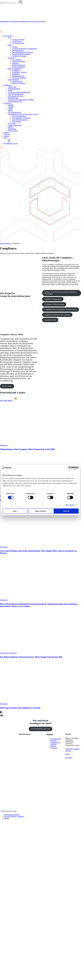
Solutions (7, 85)
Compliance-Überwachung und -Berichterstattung (61, 309)
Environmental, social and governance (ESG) (23, 114)
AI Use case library (18, 39)
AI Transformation (18, 43)
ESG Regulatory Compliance (22, 118)
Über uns (7, 134)
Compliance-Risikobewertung (54, 304)
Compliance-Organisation (53, 299)
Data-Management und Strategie (23, 52)
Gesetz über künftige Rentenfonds (19, 92)
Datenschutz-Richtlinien (12, 815)
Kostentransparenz (14, 89)
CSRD (10, 109)
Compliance (16, 70)
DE (5, 138)
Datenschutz (12, 129)
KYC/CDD (12, 123)
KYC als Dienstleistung (16, 94)
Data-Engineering (18, 50)
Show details (70, 505)
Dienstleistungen (5, 243)
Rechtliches (16, 74)
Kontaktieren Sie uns (11, 143)
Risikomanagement (18, 76)
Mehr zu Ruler (7, 386)
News (2, 653)
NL (9, 142)
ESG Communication (19, 116)
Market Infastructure (19, 65)
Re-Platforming (13, 98)
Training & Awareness (19, 56)
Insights (7, 132)
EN (9, 140)
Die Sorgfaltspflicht (14, 112)
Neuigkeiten (4, 445)
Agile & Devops (17, 81)
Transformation (13, 80)
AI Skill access (17, 41)
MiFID (10, 127)
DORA (10, 91)
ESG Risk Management (20, 120)
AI (9, 38)
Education (15, 63)
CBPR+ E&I (12, 87)
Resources (54, 748)
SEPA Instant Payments (16, 96)
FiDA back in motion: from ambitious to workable (20, 708)
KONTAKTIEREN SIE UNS (40, 729)
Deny (15, 511)
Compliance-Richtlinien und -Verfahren (57, 315)
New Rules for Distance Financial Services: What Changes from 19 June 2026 (31, 657)
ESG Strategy (17, 122)
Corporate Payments (19, 61)
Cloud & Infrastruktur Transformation (25, 49)
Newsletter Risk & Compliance (14, 816)
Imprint (6, 818)
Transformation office (15, 101)
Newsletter (69, 758)
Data (10, 45)
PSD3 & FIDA (13, 131)
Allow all (66, 511)
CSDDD (11, 107)
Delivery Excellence (19, 83)
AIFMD (11, 105)
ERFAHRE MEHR (9, 401)
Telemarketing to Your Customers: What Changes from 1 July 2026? (28, 449)
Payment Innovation (19, 67)
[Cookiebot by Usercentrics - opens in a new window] (70, 468)
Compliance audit (50, 320)
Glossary (53, 746)
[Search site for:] (9, 3)
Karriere (7, 136)
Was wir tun (8, 36)
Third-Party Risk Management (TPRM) (21, 100)
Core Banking (17, 60)
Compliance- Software (19, 72)
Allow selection (40, 511)
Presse (67, 754)
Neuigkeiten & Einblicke (55, 743)
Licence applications (15, 125)
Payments (11, 58)
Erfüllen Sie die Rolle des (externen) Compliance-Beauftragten (61, 293)
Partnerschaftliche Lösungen (21, 54)
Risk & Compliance (14, 69)
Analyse (15, 47)
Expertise (7, 103)
